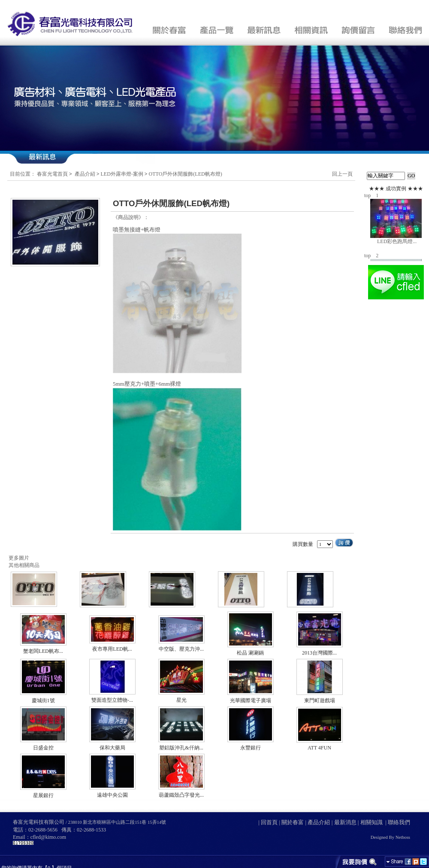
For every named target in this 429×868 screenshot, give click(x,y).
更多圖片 (19, 558)
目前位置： (23, 174)
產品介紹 (85, 174)
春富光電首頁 (52, 174)
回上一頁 (342, 174)
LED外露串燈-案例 (122, 174)
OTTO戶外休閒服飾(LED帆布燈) (186, 174)
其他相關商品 (24, 565)
